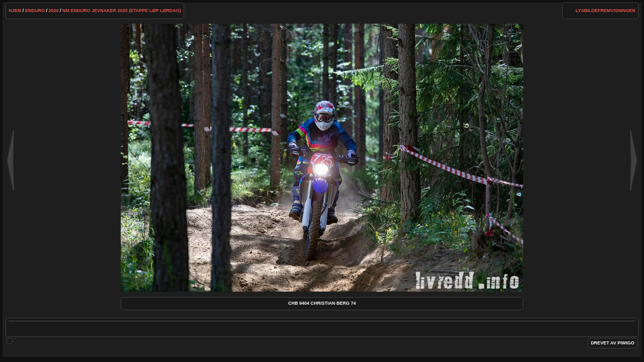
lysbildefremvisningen (606, 11)
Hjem (15, 11)
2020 (53, 11)
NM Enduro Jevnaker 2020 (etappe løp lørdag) (122, 11)
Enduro (35, 11)
